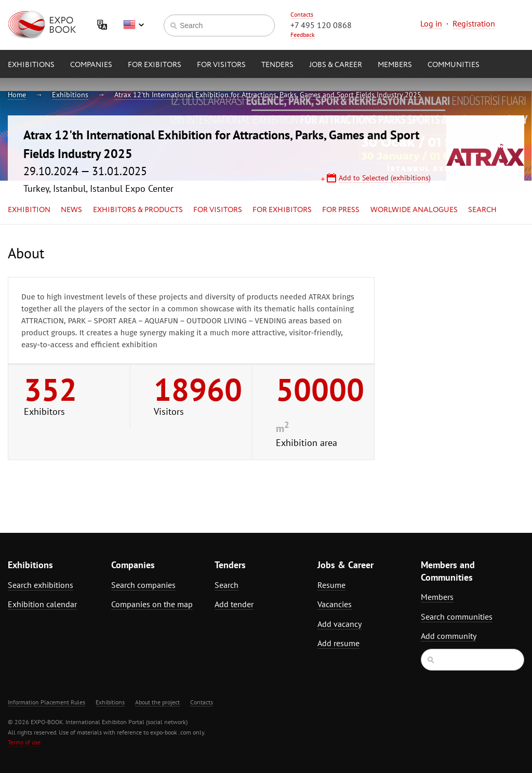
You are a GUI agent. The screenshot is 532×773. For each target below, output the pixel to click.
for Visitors (221, 65)
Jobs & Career (336, 65)
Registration (474, 23)
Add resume (338, 643)
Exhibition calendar (42, 604)
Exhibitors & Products (138, 210)
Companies (91, 65)
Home (17, 95)
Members (395, 65)
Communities (454, 65)
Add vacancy (340, 624)
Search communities (457, 617)
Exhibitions (31, 65)
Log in (431, 23)
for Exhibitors (282, 210)
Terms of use (24, 742)
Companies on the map (152, 604)
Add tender (234, 604)
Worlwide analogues (414, 210)
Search (482, 210)
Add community (449, 636)
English (134, 25)
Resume (331, 585)
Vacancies (335, 604)
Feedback (303, 35)
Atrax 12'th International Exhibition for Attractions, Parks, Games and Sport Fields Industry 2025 (268, 95)
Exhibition (29, 210)
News (71, 210)
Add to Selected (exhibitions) (385, 178)
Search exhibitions (41, 585)
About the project (157, 702)
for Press (341, 210)
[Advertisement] (460, 336)
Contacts (302, 14)
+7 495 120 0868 (321, 25)
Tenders (277, 65)
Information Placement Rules (46, 702)
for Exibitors (155, 65)
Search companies (143, 585)
